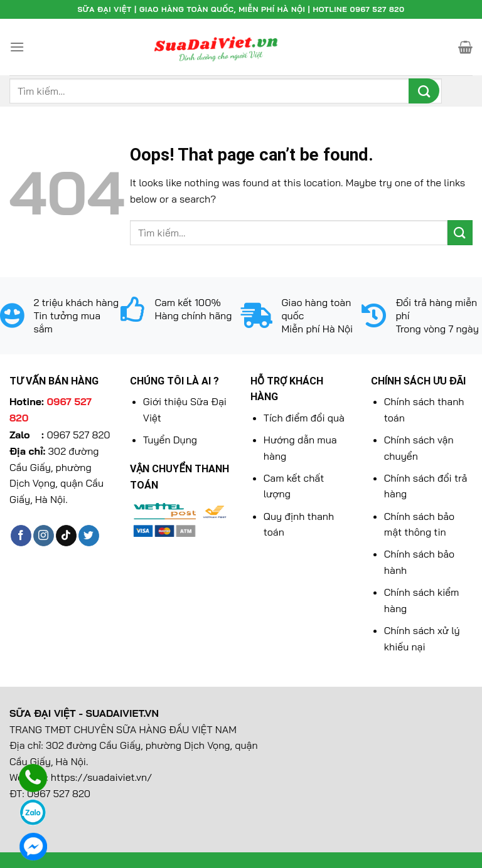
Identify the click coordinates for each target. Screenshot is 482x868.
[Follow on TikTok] (66, 536)
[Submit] (424, 91)
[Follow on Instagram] (44, 536)
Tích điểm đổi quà (304, 418)
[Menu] (17, 47)
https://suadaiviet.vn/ (102, 777)
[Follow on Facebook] (21, 536)
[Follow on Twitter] (89, 536)
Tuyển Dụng (170, 440)
